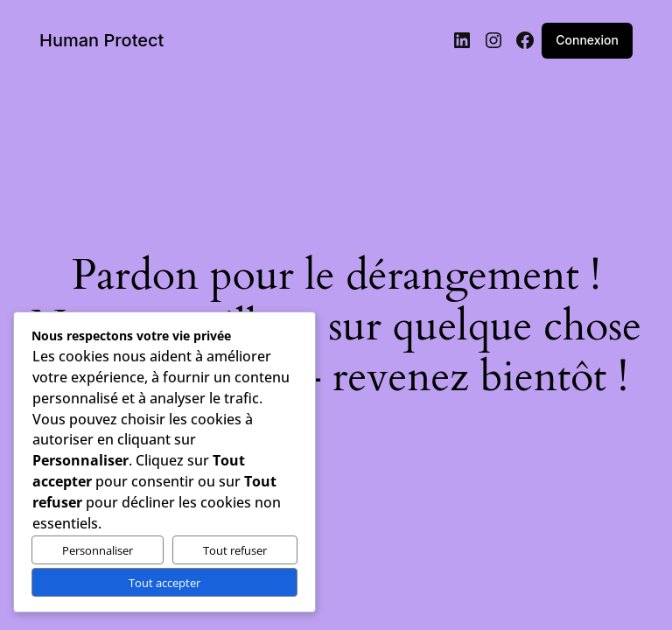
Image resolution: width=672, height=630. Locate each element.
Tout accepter (164, 583)
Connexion (589, 40)
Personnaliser (98, 550)
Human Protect (98, 40)
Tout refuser (235, 550)
